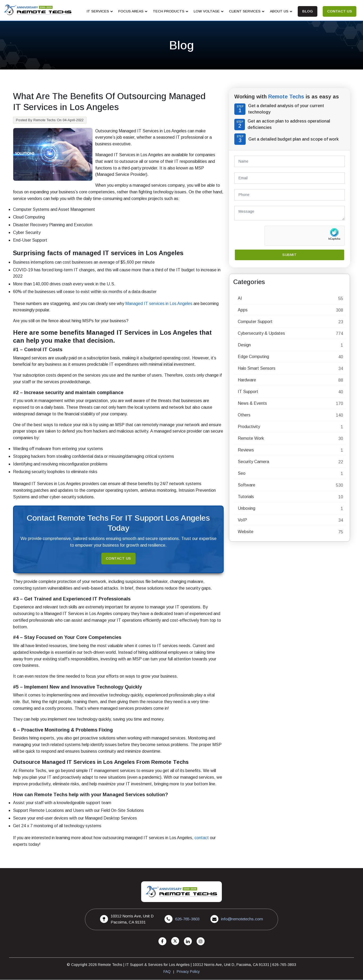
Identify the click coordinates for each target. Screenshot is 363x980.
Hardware (247, 380)
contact (202, 838)
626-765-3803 (187, 919)
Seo (242, 474)
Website (246, 532)
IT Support (248, 392)
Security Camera (253, 462)
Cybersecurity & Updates (261, 334)
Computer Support (255, 322)
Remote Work (251, 439)
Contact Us (118, 559)
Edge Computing (253, 357)
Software (247, 485)
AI (240, 299)
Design (244, 345)
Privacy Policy (188, 972)
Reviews (246, 450)
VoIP (242, 520)
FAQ (167, 972)
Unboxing (247, 509)
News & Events (252, 404)
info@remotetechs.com (242, 919)
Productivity (249, 427)
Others (244, 415)
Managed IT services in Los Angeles (159, 304)
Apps (243, 310)
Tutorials (246, 497)
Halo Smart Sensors (257, 369)
